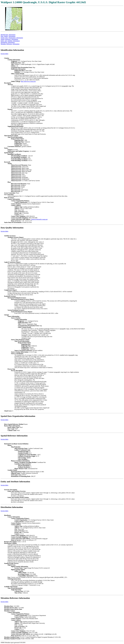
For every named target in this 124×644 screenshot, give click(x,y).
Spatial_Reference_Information (9, 39)
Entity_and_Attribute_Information (10, 41)
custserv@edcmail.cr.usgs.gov (39, 219)
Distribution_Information (8, 42)
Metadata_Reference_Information (10, 44)
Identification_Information (8, 35)
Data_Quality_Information (8, 36)
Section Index (4, 54)
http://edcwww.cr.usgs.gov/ (28, 81)
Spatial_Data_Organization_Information (12, 38)
